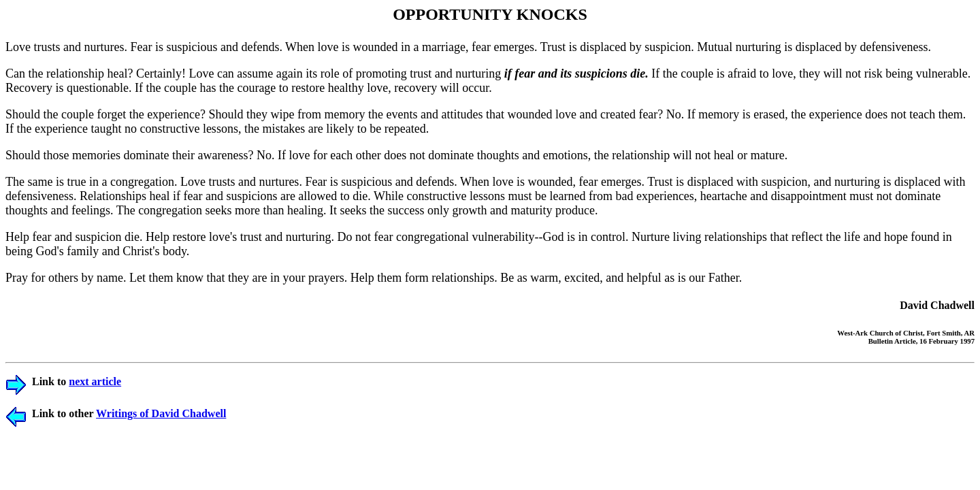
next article (95, 381)
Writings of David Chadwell (161, 413)
